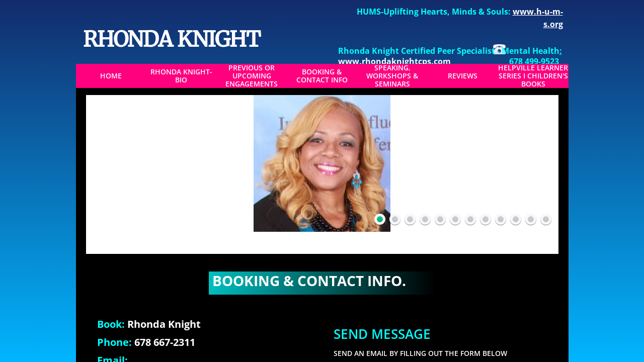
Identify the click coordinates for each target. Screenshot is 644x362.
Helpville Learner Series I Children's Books (533, 76)
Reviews (463, 76)
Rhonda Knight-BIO (181, 76)
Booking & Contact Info (322, 76)
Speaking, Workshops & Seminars (392, 76)
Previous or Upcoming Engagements (252, 76)
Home (111, 76)
